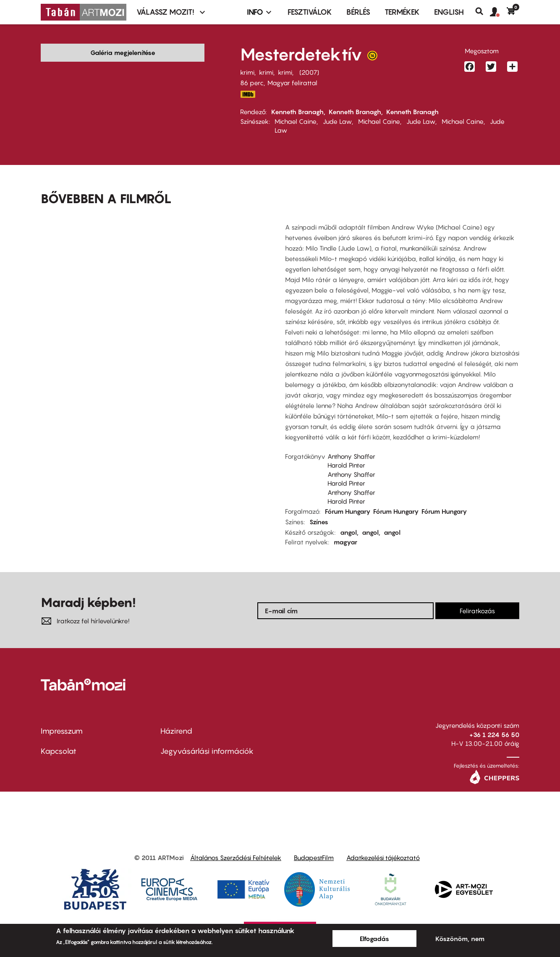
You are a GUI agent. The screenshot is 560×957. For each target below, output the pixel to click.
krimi (247, 72)
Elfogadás (374, 939)
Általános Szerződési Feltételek (236, 858)
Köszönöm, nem (460, 939)
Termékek (402, 12)
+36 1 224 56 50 (494, 735)
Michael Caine (296, 121)
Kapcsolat (59, 751)
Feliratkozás (477, 611)
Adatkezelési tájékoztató (383, 858)
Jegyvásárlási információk (207, 751)
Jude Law (337, 121)
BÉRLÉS (358, 12)
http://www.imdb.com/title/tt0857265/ (248, 94)
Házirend (176, 731)
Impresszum (62, 731)
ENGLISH (449, 12)
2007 (309, 72)
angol (348, 532)
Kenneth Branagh (297, 112)
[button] (498, 12)
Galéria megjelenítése (123, 52)
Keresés (483, 11)
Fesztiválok (310, 12)
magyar (345, 542)
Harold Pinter (346, 465)
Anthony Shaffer (351, 456)
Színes (319, 522)
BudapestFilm (314, 858)
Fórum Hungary (348, 511)
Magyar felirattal (292, 83)
